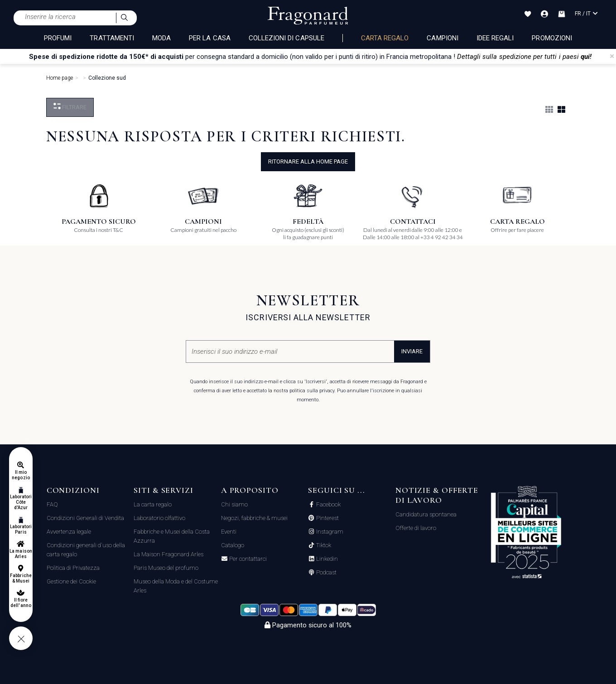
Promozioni (552, 38)
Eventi (229, 532)
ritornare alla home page (308, 161)
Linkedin (326, 559)
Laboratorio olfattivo (159, 518)
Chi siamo (234, 504)
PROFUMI (58, 38)
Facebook (328, 505)
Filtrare (70, 107)
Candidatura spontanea (426, 514)
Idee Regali (495, 38)
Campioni (442, 38)
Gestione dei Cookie (71, 581)
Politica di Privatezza (73, 568)
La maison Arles (21, 554)
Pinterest (327, 518)
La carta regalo (153, 504)
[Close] (612, 56)
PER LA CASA (210, 38)
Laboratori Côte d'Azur (21, 502)
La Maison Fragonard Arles (168, 554)
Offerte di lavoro (416, 528)
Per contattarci (247, 559)
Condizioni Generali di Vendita (85, 518)
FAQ (52, 504)
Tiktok (323, 545)
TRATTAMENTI (112, 38)
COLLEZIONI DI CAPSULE (286, 38)
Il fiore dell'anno (21, 603)
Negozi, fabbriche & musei (254, 518)
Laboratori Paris (21, 529)
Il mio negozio (21, 475)
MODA (161, 38)
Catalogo (233, 545)
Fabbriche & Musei (21, 578)
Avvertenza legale (69, 532)
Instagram (329, 532)
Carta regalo (385, 38)
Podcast (326, 573)
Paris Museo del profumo (166, 568)
